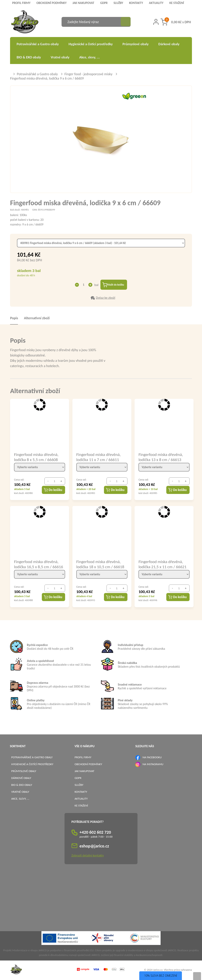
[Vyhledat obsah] (126, 22)
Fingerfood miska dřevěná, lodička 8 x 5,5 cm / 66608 (36, 458)
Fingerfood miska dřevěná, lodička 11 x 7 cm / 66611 (99, 458)
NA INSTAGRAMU (153, 765)
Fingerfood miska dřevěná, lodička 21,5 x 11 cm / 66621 (162, 565)
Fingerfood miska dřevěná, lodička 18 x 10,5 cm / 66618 (100, 565)
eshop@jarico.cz (94, 847)
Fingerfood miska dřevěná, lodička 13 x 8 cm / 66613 (161, 458)
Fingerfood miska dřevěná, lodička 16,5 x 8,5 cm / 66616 (38, 565)
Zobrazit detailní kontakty (88, 856)
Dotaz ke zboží (106, 298)
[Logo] (25, 22)
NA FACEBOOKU (152, 758)
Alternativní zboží (37, 319)
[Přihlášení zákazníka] (156, 22)
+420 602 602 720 (95, 833)
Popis (14, 319)
